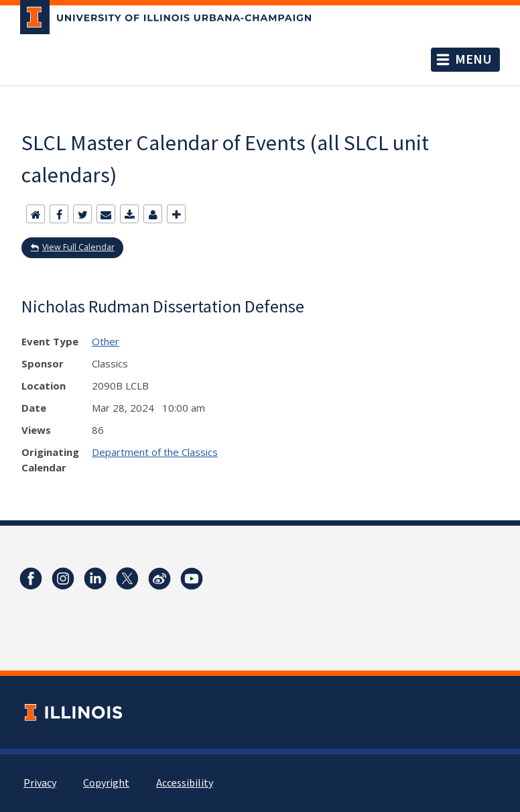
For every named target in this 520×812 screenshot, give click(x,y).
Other (106, 341)
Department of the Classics (155, 452)
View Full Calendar (78, 247)
